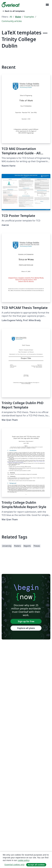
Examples (29, 17)
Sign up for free (26, 621)
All (11, 17)
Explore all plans (26, 628)
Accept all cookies (36, 865)
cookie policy (23, 860)
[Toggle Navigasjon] (47, 5)
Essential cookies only (14, 865)
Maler (18, 17)
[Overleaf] (11, 5)
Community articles (12, 21)
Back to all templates (13, 11)
